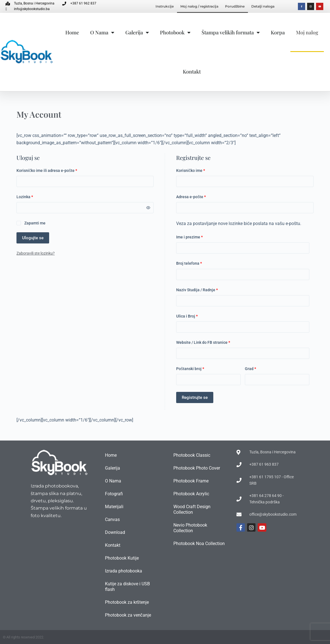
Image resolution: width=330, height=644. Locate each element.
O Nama (102, 32)
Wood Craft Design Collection (192, 509)
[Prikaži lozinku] (148, 208)
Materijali (114, 507)
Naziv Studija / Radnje (197, 290)
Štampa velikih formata (231, 32)
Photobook (175, 32)
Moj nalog (307, 32)
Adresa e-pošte (200, 196)
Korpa (278, 32)
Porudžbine (235, 6)
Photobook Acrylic (191, 494)
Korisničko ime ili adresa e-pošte (56, 170)
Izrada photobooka (124, 571)
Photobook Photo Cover (197, 468)
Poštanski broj (190, 369)
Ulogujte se (33, 238)
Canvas (112, 519)
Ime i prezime (189, 237)
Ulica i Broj (187, 316)
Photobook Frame (191, 481)
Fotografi (114, 494)
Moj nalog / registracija (199, 6)
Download (115, 532)
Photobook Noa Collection (199, 544)
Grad (250, 369)
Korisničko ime (199, 170)
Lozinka (34, 196)
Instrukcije (165, 6)
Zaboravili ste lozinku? (36, 253)
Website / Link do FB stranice (203, 342)
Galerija (137, 32)
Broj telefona (189, 263)
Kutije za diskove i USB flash (127, 587)
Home (72, 32)
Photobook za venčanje (128, 615)
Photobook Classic (192, 455)
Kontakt (192, 72)
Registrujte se (195, 397)
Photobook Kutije (122, 558)
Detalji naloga (263, 6)
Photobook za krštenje (127, 602)
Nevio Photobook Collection (190, 528)
